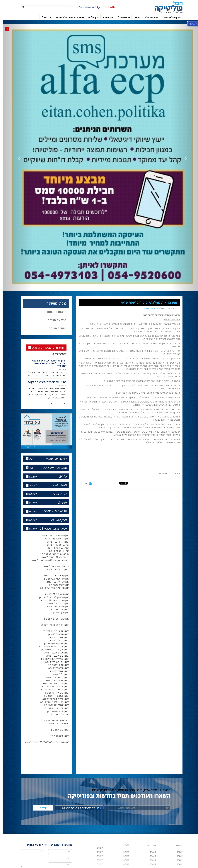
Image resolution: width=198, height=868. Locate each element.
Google (177, 795)
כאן (28, 409)
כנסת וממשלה (162, 258)
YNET (124, 795)
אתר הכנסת (149, 795)
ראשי (173, 258)
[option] (44, 318)
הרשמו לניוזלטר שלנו (86, 7)
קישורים (124, 818)
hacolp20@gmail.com (147, 858)
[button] (30, 133)
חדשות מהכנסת (147, 258)
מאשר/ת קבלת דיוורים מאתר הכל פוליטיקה (79, 758)
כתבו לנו (107, 7)
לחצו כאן (30, 427)
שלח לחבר (81, 433)
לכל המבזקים (35, 298)
